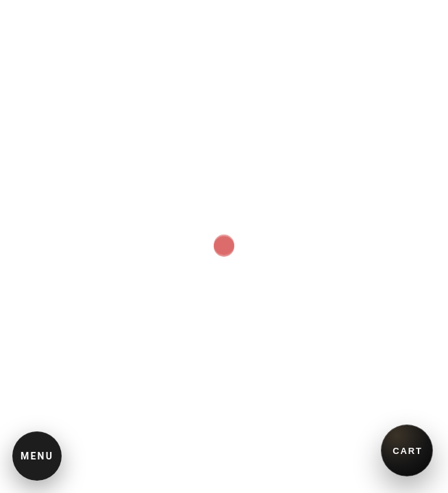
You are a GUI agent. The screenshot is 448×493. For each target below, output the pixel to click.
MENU (37, 456)
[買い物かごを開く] (407, 451)
